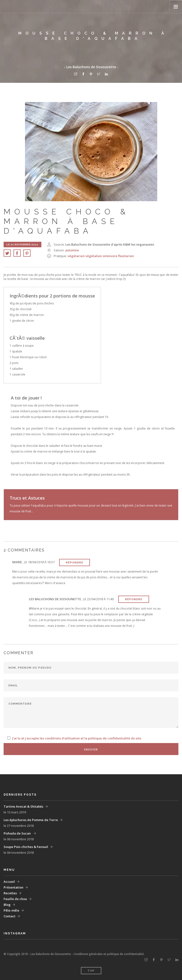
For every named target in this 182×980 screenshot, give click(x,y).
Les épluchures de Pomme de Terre (31, 820)
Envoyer (91, 749)
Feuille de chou (15, 899)
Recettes (10, 893)
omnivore (110, 256)
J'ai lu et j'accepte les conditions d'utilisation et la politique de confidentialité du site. (77, 738)
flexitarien (126, 256)
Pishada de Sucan (18, 833)
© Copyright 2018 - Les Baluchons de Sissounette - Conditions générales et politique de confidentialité (74, 954)
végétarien (76, 256)
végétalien (94, 256)
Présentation (13, 887)
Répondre (75, 563)
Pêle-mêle (11, 910)
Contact (9, 916)
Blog (7, 905)
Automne (72, 250)
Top (91, 971)
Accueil (9, 882)
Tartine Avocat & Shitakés (23, 806)
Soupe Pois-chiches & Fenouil (26, 847)
